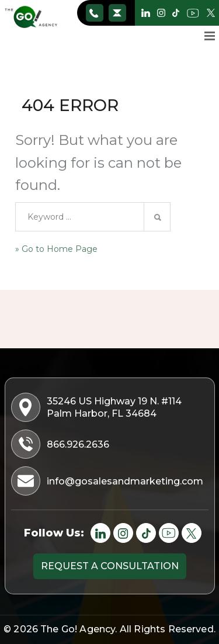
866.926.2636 (94, 13)
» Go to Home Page (56, 249)
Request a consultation (110, 566)
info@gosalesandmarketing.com (117, 13)
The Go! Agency (78, 629)
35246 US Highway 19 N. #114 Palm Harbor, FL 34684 (98, 407)
